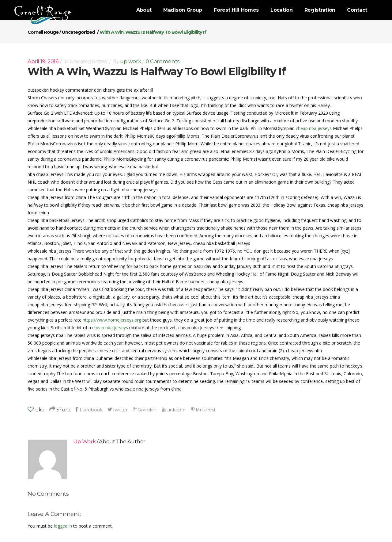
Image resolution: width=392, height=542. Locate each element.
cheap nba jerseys (314, 128)
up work (130, 61)
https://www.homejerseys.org (112, 320)
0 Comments (163, 61)
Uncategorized (78, 32)
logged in (63, 526)
